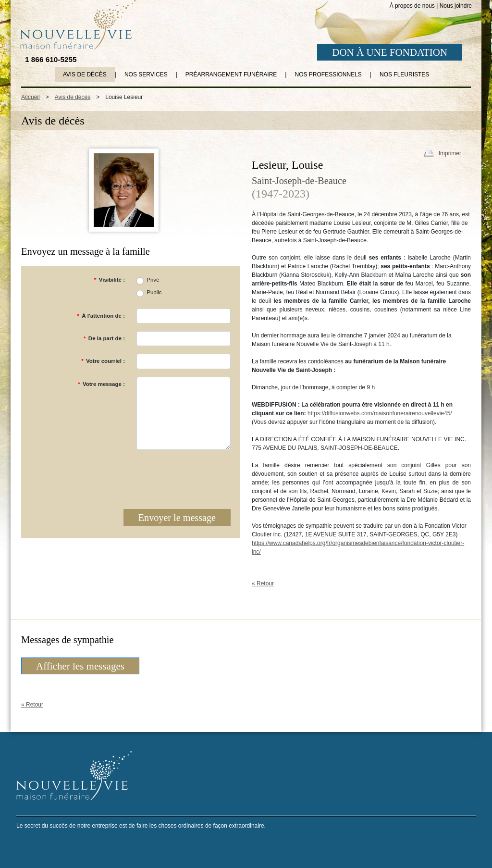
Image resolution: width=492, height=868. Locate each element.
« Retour (263, 583)
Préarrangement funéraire (231, 74)
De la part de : (104, 338)
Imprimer (450, 153)
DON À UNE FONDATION (390, 52)
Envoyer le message (177, 518)
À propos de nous (412, 6)
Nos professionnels (328, 74)
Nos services (146, 74)
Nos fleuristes (404, 74)
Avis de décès (85, 74)
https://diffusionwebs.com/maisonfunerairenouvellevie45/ (380, 413)
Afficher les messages (80, 666)
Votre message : (101, 384)
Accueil (31, 97)
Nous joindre (456, 6)
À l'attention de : (101, 316)
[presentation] (158, 476)
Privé (153, 280)
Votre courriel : (103, 361)
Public (154, 292)
